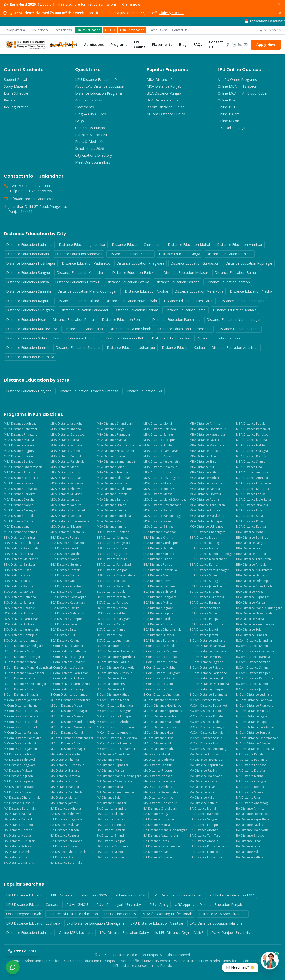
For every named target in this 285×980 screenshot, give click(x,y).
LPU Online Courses (120, 914)
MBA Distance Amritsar (206, 424)
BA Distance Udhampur (206, 857)
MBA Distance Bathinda (160, 429)
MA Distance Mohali (157, 754)
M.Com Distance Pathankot (208, 706)
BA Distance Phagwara (66, 819)
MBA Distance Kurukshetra (162, 462)
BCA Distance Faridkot (112, 603)
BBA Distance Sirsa (17, 575)
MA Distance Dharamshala (22, 798)
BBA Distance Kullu (17, 581)
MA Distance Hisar (202, 787)
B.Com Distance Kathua (113, 695)
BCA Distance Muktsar (159, 603)
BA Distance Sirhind (110, 836)
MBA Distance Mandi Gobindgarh (119, 445)
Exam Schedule (16, 93)
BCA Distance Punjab (164, 100)
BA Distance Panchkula (113, 846)
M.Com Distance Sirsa (158, 738)
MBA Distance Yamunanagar (117, 462)
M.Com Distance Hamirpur (115, 743)
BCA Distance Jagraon (159, 608)
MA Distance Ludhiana (19, 754)
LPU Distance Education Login (177, 895)
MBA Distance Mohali (158, 424)
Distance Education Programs (99, 93)
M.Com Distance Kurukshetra (117, 738)
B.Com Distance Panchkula (255, 678)
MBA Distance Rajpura (19, 451)
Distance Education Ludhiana (29, 245)
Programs (119, 44)
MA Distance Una (248, 798)
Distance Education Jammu (28, 347)
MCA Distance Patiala (19, 483)
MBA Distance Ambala (159, 456)
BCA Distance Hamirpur (20, 635)
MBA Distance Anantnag (253, 473)
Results (10, 100)
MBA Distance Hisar (203, 456)
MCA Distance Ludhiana (67, 478)
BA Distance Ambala (204, 841)
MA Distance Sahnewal (19, 760)
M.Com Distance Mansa (67, 716)
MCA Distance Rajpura (66, 505)
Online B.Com (229, 114)
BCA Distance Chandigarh (254, 586)
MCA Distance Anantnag (21, 532)
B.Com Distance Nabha (159, 668)
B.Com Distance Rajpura (207, 668)
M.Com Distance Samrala (21, 722)
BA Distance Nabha (17, 836)
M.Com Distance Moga (66, 706)
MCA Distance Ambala (205, 510)
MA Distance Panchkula (67, 792)
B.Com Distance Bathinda (68, 651)
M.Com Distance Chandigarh (70, 700)
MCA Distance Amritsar (252, 478)
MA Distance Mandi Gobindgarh (119, 776)
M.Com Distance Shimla (206, 738)
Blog (183, 44)
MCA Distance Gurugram (21, 510)
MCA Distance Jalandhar (113, 478)
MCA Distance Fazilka (251, 494)
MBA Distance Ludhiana (20, 424)
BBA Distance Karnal (204, 565)
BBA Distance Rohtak (65, 570)
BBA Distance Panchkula (160, 570)
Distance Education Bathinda (229, 254)
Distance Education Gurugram (30, 310)
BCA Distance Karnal (250, 619)
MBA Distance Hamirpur (160, 467)
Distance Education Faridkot (134, 273)
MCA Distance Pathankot (21, 489)
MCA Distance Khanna (112, 483)
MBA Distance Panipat (66, 456)
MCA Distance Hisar (250, 510)
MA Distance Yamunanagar (116, 792)
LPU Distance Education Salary (124, 933)
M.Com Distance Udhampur (116, 749)
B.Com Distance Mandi (252, 684)
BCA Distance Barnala (205, 603)
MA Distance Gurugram (252, 781)
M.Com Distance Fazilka (160, 716)
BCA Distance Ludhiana (159, 586)
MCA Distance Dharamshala (70, 521)
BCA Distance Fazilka (65, 608)
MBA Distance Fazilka (204, 440)
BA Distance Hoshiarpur (253, 814)
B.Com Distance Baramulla (208, 695)
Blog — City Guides (91, 114)
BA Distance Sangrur (204, 819)
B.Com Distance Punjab (166, 107)
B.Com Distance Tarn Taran (70, 673)
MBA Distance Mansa (111, 440)
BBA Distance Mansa (204, 548)
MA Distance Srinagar (112, 803)
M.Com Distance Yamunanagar (72, 738)
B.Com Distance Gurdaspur (255, 651)
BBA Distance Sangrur (251, 543)
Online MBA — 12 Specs (237, 86)
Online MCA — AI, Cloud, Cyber (243, 93)
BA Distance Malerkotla (252, 830)
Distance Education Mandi (239, 329)
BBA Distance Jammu (158, 581)
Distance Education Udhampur (131, 347)
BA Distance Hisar (249, 841)
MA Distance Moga (110, 760)
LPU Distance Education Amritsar (157, 923)
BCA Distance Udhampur (21, 641)
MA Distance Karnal (110, 787)
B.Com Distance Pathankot (162, 651)
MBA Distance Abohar (159, 445)
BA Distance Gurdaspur (113, 819)
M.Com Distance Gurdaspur (23, 711)
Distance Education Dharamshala (185, 329)
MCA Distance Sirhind (112, 505)
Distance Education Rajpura (28, 301)
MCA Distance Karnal (158, 510)
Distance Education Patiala (27, 254)
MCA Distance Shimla (18, 521)
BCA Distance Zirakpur (66, 619)
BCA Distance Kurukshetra (22, 630)
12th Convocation (132, 30)
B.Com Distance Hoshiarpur (116, 651)
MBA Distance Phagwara (21, 435)
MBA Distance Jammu (65, 473)
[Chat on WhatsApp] (13, 967)
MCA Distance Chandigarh (161, 478)
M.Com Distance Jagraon (253, 716)
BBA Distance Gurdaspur (161, 543)
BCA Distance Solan (250, 630)
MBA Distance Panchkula (67, 462)
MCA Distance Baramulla (68, 532)
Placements (162, 44)
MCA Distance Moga (157, 483)
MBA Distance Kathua (204, 473)
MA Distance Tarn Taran (160, 781)
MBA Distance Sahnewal (20, 429)
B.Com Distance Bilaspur (207, 689)
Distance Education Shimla (131, 329)
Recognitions (63, 30)
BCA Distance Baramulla (160, 641)
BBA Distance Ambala (251, 565)
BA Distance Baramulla (66, 863)
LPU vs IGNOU (76, 904)
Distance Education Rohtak (74, 319)
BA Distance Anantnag (19, 863)
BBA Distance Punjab (164, 93)
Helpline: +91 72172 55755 (31, 191)
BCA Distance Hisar (64, 624)
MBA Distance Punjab (164, 79)
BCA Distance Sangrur (19, 603)
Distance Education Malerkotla (199, 291)
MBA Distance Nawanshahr (116, 451)
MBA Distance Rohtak (251, 456)
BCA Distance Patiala (111, 592)
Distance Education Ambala (235, 310)
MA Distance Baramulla (20, 809)
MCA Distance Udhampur (207, 527)
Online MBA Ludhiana (76, 933)
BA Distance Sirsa (248, 846)
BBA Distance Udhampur (254, 581)
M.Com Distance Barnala (21, 716)
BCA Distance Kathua (65, 641)
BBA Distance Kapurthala (21, 548)
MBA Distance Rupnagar (114, 435)
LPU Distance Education (25, 895)
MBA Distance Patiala (251, 424)
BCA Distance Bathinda (20, 597)
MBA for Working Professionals (168, 914)
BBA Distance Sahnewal (113, 538)
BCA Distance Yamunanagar (256, 624)
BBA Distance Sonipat (112, 570)
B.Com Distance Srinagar (21, 695)
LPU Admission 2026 (130, 895)
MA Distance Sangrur (158, 765)
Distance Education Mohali (189, 245)
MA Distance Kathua (203, 803)
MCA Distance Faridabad (68, 510)
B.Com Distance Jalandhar (254, 641)
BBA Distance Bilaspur (112, 581)
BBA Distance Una (63, 581)
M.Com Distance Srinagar (68, 749)
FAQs (198, 44)
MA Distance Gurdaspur (67, 765)
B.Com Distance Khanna (253, 646)
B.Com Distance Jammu (252, 689)
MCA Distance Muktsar (66, 494)
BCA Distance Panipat (205, 619)
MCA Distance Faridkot (20, 494)
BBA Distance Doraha (66, 554)
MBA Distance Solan (111, 467)
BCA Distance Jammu (204, 635)
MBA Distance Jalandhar (67, 424)
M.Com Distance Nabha (206, 722)
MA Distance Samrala (65, 776)
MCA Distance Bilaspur (66, 527)
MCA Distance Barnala (112, 494)
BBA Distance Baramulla (114, 586)
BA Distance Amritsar (251, 809)
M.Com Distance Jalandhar (22, 700)
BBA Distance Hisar (17, 570)
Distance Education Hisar (26, 319)
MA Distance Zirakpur (205, 781)
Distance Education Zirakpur (242, 301)
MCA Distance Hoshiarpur (254, 483)
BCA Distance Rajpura (159, 613)
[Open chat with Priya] (251, 965)
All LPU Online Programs (237, 79)
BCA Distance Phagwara (160, 597)
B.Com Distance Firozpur (68, 662)
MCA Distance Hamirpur (206, 521)
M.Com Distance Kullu (158, 743)
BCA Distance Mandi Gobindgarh (259, 608)
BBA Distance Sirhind (158, 559)
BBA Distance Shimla (65, 575)
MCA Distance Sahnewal (67, 483)
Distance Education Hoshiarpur (31, 263)
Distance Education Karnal (185, 310)
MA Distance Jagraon (18, 776)
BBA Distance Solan (203, 575)
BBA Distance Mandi (157, 575)
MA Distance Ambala (158, 787)
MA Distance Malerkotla (206, 776)
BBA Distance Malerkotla (21, 559)
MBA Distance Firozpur (159, 440)
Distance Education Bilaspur (219, 338)
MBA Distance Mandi (65, 467)
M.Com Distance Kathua (160, 749)
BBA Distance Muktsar (112, 548)
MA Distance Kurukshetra (161, 792)
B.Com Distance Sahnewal (208, 646)
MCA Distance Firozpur (206, 494)
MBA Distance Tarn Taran (161, 451)
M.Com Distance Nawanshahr (71, 727)
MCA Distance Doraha (19, 500)
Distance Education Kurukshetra (32, 329)
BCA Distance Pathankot (114, 597)
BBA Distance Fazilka (18, 554)
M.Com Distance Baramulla (255, 749)
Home (55, 44)
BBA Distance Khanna (158, 538)
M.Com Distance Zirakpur (161, 727)
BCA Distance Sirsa (64, 630)
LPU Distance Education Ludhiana (33, 923)
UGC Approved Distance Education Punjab (209, 904)
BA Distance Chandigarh (160, 809)
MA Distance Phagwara (20, 765)
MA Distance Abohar (158, 776)
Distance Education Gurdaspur (195, 263)
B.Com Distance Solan (19, 689)
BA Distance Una (16, 857)
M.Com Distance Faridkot (207, 711)
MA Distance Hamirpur (159, 798)
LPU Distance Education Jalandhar (217, 923)
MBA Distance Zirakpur (206, 451)
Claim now (131, 4)
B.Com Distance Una (158, 689)
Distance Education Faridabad (84, 310)
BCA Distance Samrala (205, 608)
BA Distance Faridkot (18, 825)
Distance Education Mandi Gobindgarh (88, 291)
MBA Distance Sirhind (65, 451)
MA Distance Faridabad (20, 787)
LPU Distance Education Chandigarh (95, 923)
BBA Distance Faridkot (66, 548)
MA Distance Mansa (110, 771)
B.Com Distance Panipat (253, 673)
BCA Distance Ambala (19, 624)
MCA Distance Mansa (158, 494)
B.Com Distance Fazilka (113, 662)
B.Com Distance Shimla (159, 684)
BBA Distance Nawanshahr (208, 559)
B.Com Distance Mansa (20, 662)
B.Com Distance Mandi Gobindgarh (26, 668)
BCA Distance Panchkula (206, 624)
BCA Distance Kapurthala (68, 603)
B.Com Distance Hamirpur (69, 689)
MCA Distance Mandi (111, 521)
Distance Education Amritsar (240, 245)
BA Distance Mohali (203, 809)
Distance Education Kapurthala (81, 273)
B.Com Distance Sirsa (112, 684)
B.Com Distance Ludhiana (208, 641)
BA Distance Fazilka (250, 825)
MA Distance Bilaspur (19, 803)
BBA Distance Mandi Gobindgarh (212, 554)
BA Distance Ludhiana (66, 809)
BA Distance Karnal (157, 841)
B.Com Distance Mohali (67, 646)
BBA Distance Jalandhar (160, 532)
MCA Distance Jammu (112, 527)
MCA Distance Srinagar (159, 527)
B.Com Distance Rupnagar (22, 657)
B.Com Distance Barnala (253, 657)
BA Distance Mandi (110, 852)
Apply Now (266, 44)
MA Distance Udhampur (160, 803)
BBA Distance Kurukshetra (254, 570)
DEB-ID (110, 30)
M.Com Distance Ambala (114, 733)
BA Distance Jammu (110, 857)
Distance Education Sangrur (28, 273)
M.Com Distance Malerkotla (162, 722)
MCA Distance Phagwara (67, 489)
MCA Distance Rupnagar (160, 489)
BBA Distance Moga (203, 538)
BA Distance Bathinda (205, 814)
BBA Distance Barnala (159, 548)
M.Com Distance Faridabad (255, 727)
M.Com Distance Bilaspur (254, 743)
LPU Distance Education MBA (231, 895)
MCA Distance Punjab (164, 86)
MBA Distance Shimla (251, 462)
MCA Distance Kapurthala (254, 489)
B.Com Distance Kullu (112, 689)
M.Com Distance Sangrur (114, 711)
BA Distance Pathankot (20, 819)
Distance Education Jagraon (228, 282)
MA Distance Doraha (251, 771)
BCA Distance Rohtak (111, 624)
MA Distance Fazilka (203, 771)
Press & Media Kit (89, 142)
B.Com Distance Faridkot (161, 657)
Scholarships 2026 (90, 148)
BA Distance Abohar (204, 830)
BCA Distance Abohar (19, 613)
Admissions (94, 44)
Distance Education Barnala (237, 273)
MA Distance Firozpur (158, 771)
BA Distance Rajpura (65, 836)
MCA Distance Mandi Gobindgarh (166, 500)
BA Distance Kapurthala (253, 819)
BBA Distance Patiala (65, 538)
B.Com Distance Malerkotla (116, 668)
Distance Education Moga (179, 254)
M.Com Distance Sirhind (20, 727)
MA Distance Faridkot (251, 765)
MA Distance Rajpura (18, 781)
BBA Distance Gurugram (67, 565)
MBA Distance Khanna (66, 429)
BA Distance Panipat (111, 841)
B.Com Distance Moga (19, 651)
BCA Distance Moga (250, 592)
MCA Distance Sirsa (250, 516)
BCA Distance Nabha (111, 613)
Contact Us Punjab (90, 128)
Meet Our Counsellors (93, 162)
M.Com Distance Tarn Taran (116, 727)
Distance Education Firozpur (78, 282)
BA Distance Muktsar (65, 825)
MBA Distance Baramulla (21, 478)
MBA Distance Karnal (111, 456)
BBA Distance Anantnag (67, 586)
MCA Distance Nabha (19, 505)
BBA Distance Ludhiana (113, 532)
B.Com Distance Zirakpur (114, 673)
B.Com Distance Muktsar (207, 657)
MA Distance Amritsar (205, 754)
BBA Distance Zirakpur (20, 565)
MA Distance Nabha (250, 776)
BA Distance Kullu (248, 852)
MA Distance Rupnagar (113, 765)
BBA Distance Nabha (65, 559)
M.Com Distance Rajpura (253, 722)
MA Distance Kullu (202, 798)
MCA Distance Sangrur (205, 489)
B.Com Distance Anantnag (161, 695)
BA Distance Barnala (111, 825)
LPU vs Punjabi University (230, 933)
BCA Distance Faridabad (160, 619)
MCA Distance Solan (157, 521)
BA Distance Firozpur (204, 825)
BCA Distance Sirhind (204, 613)
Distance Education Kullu (126, 338)
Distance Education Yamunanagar (234, 319)
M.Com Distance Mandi (20, 743)
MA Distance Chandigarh (114, 754)
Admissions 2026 (89, 100)
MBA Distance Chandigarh (115, 424)
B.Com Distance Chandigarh (24, 646)
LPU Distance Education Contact (32, 904)
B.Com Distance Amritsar (114, 646)
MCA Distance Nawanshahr (162, 505)
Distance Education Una (171, 338)
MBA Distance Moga (111, 429)
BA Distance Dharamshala (69, 852)
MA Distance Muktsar (18, 771)
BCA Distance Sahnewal (160, 592)
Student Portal (15, 79)
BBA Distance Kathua (18, 586)
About (72, 44)
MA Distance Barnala (65, 771)
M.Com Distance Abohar (114, 722)
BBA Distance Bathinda (252, 538)
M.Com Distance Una (204, 743)
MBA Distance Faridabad (21, 456)
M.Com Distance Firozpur (114, 716)
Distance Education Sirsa (83, 329)
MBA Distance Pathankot (253, 429)
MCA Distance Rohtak (19, 516)
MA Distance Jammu (64, 803)
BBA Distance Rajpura (112, 559)
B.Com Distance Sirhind (252, 668)
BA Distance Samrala (111, 830)
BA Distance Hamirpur (205, 852)
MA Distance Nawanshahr (115, 781)
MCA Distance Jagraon (66, 500)
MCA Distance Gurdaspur (114, 489)
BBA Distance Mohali (251, 532)
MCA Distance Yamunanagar (163, 516)
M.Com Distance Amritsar (161, 700)
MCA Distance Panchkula (114, 516)
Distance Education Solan (26, 338)
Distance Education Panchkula (176, 319)
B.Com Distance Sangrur (67, 657)
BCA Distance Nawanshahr (255, 613)
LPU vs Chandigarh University (118, 904)
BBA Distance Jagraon (112, 554)
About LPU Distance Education (100, 86)
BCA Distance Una (109, 635)
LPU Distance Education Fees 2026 (79, 895)
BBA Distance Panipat (158, 565)
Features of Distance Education (73, 914)
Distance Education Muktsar (186, 273)
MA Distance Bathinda (159, 760)
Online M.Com (229, 121)
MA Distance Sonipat (18, 792)
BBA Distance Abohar (251, 554)
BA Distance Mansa (157, 825)
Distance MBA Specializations (223, 914)
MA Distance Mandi (64, 798)
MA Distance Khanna (65, 760)
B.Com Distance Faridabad (208, 673)
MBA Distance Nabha (251, 445)
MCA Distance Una (17, 527)
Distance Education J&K (143, 391)
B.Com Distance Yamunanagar (25, 684)
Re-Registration (16, 107)
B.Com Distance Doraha (160, 662)
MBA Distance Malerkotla (207, 445)
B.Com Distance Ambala (67, 678)
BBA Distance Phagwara (113, 543)
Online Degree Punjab (24, 914)
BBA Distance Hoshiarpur (22, 543)
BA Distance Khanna (111, 814)
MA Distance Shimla (250, 792)
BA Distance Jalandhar (112, 809)
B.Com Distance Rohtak (160, 678)
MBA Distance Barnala (66, 440)
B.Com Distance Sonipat (206, 678)
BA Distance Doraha (18, 830)
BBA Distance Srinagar (205, 581)
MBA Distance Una (249, 467)
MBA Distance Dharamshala (23, 467)
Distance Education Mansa (27, 282)
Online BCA (227, 107)
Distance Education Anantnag (235, 347)
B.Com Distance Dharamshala (210, 684)
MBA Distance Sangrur (159, 435)
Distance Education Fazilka (128, 282)
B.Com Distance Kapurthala (116, 657)
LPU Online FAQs (231, 128)
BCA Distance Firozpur (20, 608)
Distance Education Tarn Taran (189, 301)
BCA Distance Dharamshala (162, 630)
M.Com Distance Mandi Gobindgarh (73, 722)
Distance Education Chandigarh (137, 245)
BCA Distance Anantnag (113, 641)
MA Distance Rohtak (250, 787)
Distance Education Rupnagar (249, 263)
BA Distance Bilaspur (65, 857)
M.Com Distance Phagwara (255, 706)
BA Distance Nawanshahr (161, 836)
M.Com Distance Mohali (113, 700)
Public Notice (40, 30)
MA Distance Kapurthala (206, 765)
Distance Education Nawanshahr (131, 301)
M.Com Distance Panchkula (23, 738)
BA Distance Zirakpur (251, 836)
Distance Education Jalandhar (82, 245)
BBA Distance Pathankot (67, 543)
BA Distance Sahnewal (66, 814)
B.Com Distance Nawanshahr (24, 673)
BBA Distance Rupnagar (206, 543)
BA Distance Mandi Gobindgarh (165, 830)
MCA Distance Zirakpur (252, 505)
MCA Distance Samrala (112, 500)
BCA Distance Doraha (112, 608)
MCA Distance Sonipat (66, 516)
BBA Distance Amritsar (20, 538)
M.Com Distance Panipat (21, 733)
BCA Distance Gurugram (114, 619)
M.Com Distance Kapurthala (163, 711)
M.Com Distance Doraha (207, 716)
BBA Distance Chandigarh (208, 532)
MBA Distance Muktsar (19, 440)
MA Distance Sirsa (202, 792)
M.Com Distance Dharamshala (257, 738)
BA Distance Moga (156, 814)
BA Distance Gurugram (20, 841)
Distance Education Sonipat (124, 319)
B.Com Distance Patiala (159, 646)
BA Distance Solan (156, 852)
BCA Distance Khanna (205, 592)
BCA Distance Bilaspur (159, 635)
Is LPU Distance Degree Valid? (179, 933)
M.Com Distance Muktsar (253, 711)
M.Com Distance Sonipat (253, 733)
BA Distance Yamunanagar (162, 846)
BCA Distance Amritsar (66, 592)
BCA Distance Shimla (111, 630)
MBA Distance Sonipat (19, 462)
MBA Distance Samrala (66, 445)
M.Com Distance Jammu (20, 749)
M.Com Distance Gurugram (209, 727)
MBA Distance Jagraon (19, 445)
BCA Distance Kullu (64, 635)
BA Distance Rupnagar (159, 819)
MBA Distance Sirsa (203, 462)
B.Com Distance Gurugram (162, 673)
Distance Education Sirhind (78, 301)
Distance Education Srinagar (78, 347)
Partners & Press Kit (91, 135)
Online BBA (227, 100)
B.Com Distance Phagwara (208, 651)
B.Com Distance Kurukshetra (70, 684)
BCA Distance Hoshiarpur (68, 597)
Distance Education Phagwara (140, 263)
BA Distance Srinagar (158, 857)
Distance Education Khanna (131, 254)
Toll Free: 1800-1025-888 (30, 186)
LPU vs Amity (158, 904)
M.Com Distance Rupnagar (69, 711)
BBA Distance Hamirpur (253, 575)
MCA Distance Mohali (204, 478)
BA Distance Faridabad (67, 841)
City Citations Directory (93, 155)
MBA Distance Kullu (203, 467)
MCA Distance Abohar (205, 500)
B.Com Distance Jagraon (207, 662)
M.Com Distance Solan (66, 743)
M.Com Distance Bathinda (115, 706)
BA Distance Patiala (17, 814)
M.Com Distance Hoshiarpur (163, 706)
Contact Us (180, 30)
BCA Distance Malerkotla (68, 613)
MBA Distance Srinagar (113, 473)
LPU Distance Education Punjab (100, 79)
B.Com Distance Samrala (253, 662)
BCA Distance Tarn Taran (21, 619)
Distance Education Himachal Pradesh (88, 391)
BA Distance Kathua (250, 857)
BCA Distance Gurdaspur (207, 597)
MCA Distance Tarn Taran (207, 505)
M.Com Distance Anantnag (208, 749)
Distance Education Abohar (147, 291)
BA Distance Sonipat (65, 846)
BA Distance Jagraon (65, 830)
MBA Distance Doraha (251, 440)
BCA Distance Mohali (18, 592)
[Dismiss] (279, 4)
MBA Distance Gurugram (253, 451)
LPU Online (140, 44)
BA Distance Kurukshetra (207, 846)
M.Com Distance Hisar (159, 733)
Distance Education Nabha (251, 291)
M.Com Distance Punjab (166, 114)
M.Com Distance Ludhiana (254, 695)
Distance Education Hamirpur (76, 338)
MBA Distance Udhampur (161, 473)
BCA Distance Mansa (251, 603)
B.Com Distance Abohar (67, 668)
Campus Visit (158, 30)
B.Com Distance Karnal (20, 678)
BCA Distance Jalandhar (206, 586)
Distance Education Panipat (136, 310)
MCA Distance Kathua (251, 527)
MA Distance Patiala (250, 754)
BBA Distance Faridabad (114, 565)
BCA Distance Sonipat (158, 624)
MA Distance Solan (110, 798)
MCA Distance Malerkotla (254, 500)
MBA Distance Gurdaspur (68, 435)
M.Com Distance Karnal (67, 733)
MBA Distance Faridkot (252, 435)
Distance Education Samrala (29, 291)
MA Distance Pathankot (252, 760)
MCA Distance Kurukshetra (208, 516)
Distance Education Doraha (177, 282)
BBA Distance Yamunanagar (209, 570)
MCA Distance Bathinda (206, 483)
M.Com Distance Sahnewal (254, 700)
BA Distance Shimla (17, 852)
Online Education (88, 30)
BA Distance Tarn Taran (206, 836)
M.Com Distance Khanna (21, 706)
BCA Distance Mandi (204, 630)
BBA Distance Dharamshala (116, 575)
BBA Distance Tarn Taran (254, 559)
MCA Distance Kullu (250, 521)
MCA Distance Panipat (112, 510)
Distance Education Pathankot (86, 263)
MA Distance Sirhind (64, 781)
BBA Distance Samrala (159, 554)
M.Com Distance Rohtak (206, 733)
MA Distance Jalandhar (66, 754)
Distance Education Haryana (29, 391)
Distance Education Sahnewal (79, 254)
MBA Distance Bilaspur (20, 473)
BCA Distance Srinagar (252, 635)
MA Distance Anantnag (252, 803)
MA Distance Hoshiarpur (207, 760)
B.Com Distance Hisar (112, 678)
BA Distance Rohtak (17, 846)
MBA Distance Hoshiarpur (208, 429)
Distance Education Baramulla (30, 357)
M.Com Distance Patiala (206, 700)
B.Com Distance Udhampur (70, 695)
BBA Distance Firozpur (252, 548)
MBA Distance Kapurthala (207, 435)
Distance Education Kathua (183, 347)
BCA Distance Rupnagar (253, 597)
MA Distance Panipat (65, 787)
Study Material (16, 30)
